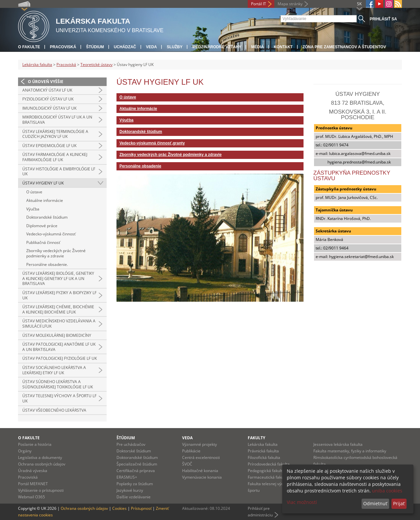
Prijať (399, 503)
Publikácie (191, 451)
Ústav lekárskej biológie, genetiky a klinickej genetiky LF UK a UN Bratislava (58, 278)
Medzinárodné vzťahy (217, 47)
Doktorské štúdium (134, 451)
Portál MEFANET (33, 484)
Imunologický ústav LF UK (49, 108)
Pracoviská (63, 47)
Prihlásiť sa (383, 19)
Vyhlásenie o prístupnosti (41, 490)
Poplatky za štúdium (135, 484)
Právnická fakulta (263, 451)
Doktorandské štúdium (47, 217)
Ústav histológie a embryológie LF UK (59, 172)
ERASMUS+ (127, 477)
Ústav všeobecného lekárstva (54, 410)
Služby (175, 47)
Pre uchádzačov (131, 444)
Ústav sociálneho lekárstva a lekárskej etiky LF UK (54, 370)
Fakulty (256, 438)
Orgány (25, 451)
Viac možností (302, 502)
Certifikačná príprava (136, 471)
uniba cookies (387, 491)
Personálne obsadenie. (47, 264)
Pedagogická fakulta (266, 471)
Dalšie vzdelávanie (134, 497)
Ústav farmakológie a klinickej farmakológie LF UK (55, 157)
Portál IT (259, 4)
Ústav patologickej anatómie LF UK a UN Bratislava (59, 347)
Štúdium (95, 47)
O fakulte (29, 47)
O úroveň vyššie (46, 82)
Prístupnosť (141, 508)
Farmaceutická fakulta (268, 477)
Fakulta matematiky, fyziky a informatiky (350, 451)
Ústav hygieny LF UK (43, 183)
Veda (151, 47)
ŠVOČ (187, 464)
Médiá (257, 47)
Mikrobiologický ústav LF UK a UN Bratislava (57, 120)
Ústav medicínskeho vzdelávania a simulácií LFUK (59, 324)
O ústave (34, 192)
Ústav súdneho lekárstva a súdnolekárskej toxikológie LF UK (58, 384)
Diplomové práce (42, 226)
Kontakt (283, 47)
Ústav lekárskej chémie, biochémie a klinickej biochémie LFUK (58, 309)
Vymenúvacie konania (202, 477)
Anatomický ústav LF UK (47, 90)
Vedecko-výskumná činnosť (51, 234)
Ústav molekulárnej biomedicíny (57, 335)
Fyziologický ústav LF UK (48, 99)
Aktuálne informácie (45, 200)
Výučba (33, 209)
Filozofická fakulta (264, 457)
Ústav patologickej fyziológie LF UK (60, 358)
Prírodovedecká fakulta (269, 464)
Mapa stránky (290, 4)
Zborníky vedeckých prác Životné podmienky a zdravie (56, 253)
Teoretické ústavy (96, 65)
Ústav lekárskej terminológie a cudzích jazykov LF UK (55, 134)
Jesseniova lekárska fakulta (338, 444)
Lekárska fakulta (37, 65)
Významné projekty (199, 444)
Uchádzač (125, 47)
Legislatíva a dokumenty (40, 457)
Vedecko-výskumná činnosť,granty (152, 143)
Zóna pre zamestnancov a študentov (344, 47)
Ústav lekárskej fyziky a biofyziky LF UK (59, 295)
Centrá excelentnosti (201, 457)
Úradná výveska (33, 471)
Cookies (119, 508)
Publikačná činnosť (43, 242)
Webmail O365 (31, 497)
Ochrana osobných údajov (42, 464)
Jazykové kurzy (130, 490)
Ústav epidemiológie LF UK (49, 146)
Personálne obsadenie (140, 166)
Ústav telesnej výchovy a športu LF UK (59, 398)
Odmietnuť (375, 503)
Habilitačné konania (200, 471)
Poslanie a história (35, 444)
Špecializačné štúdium (137, 464)
